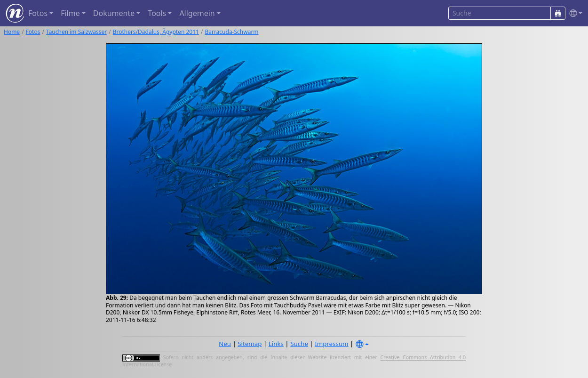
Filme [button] (70, 13)
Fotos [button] (38, 13)
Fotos (33, 32)
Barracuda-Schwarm (231, 32)
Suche (299, 344)
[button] (574, 13)
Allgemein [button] (197, 13)
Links (276, 344)
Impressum (331, 344)
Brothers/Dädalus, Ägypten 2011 (156, 32)
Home (12, 32)
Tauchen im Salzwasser (76, 32)
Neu (225, 344)
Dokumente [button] (114, 13)
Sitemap (250, 344)
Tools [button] (157, 13)
